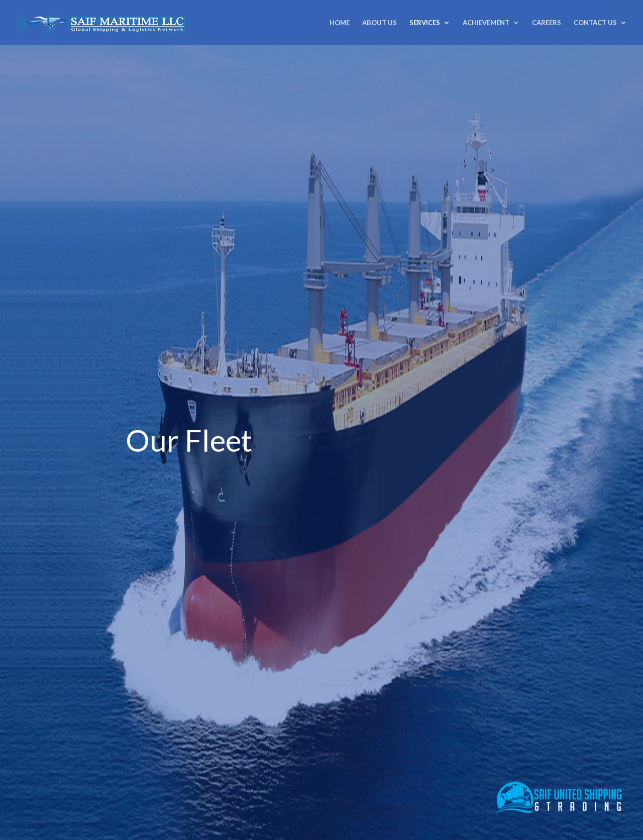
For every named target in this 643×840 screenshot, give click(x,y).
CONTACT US (595, 23)
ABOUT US (380, 23)
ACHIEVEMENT (486, 23)
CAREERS (547, 23)
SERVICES (425, 23)
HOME (340, 23)
